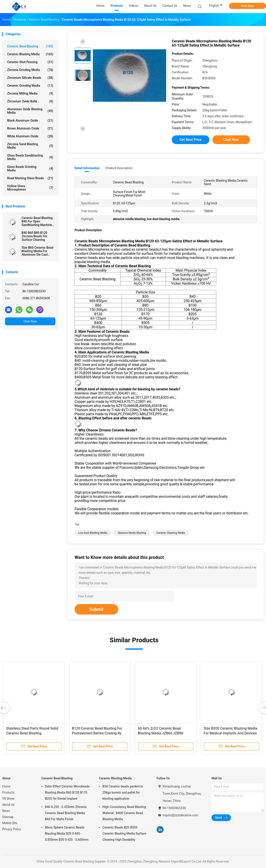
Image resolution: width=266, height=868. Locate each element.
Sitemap (8, 817)
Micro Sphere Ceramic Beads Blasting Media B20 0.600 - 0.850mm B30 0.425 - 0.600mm (67, 834)
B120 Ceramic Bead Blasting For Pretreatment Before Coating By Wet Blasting (97, 733)
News (6, 811)
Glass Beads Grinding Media (30, 169)
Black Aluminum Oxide (30, 121)
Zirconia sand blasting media (30, 146)
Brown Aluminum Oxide (30, 128)
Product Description (119, 168)
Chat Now (248, 6)
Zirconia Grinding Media (30, 70)
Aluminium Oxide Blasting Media (30, 111)
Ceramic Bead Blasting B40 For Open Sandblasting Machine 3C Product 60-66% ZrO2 (38, 221)
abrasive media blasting (132, 533)
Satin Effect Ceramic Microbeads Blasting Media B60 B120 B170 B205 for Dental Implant (67, 792)
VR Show (8, 799)
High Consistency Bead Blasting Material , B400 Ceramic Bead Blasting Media (124, 813)
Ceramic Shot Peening (30, 62)
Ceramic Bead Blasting (30, 46)
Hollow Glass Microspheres (30, 188)
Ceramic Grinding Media (30, 86)
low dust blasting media (93, 533)
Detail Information (87, 168)
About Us (8, 805)
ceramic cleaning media (171, 533)
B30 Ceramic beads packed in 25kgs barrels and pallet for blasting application (123, 792)
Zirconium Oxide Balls (30, 101)
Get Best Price (191, 140)
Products (8, 792)
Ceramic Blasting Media (30, 54)
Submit (96, 609)
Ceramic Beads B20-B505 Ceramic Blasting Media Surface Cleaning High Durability (124, 834)
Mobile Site (10, 823)
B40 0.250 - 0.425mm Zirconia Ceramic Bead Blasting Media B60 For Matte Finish (66, 813)
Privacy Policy (12, 829)
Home (6, 786)
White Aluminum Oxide (30, 136)
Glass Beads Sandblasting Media (30, 157)
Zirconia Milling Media (30, 93)
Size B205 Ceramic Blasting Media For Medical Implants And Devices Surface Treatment (230, 733)
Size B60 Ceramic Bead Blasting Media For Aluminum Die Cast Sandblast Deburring (37, 251)
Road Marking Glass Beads (30, 178)
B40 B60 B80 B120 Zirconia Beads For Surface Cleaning (34, 236)
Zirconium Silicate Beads (30, 78)
